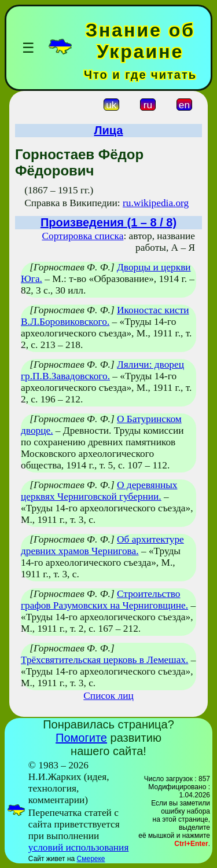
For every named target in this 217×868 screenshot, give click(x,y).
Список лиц (108, 696)
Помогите (81, 738)
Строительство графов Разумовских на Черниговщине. (104, 600)
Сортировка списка (82, 236)
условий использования (79, 847)
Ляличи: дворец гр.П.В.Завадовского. (102, 370)
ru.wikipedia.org (156, 203)
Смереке (91, 859)
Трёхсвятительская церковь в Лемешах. (104, 660)
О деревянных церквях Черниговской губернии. (99, 491)
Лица (109, 130)
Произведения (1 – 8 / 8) (108, 222)
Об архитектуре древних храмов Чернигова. (102, 545)
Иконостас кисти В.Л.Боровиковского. (105, 316)
